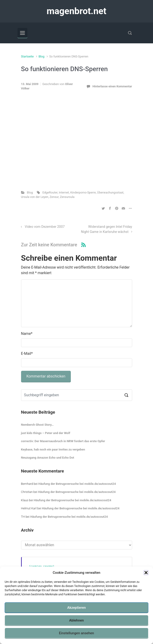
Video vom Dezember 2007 (45, 227)
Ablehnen (76, 620)
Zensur (54, 197)
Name (27, 334)
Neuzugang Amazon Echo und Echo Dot (48, 458)
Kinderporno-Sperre (83, 192)
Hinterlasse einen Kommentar (112, 86)
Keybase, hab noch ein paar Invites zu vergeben (53, 449)
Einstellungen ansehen (76, 633)
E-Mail (27, 354)
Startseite (27, 56)
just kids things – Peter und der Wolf (46, 433)
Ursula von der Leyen (35, 197)
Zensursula (67, 197)
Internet (64, 192)
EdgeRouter (50, 192)
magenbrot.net (76, 11)
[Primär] (22, 33)
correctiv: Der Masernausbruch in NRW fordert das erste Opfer (63, 441)
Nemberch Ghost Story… (37, 425)
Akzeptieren (76, 608)
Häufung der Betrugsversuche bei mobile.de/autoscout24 (77, 484)
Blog (41, 56)
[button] (146, 573)
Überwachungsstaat (110, 192)
